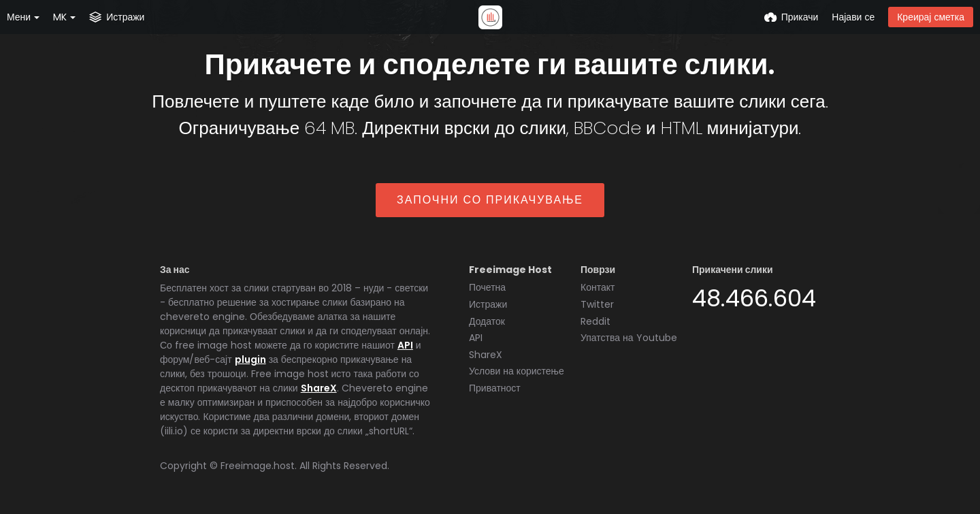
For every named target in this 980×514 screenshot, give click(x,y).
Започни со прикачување (490, 200)
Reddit (595, 321)
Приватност (495, 388)
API (405, 345)
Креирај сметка (931, 17)
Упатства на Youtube (629, 338)
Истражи (488, 304)
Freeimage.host (258, 466)
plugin (250, 359)
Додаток (487, 321)
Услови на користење (517, 371)
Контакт (598, 287)
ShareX (319, 388)
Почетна (487, 287)
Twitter (597, 304)
